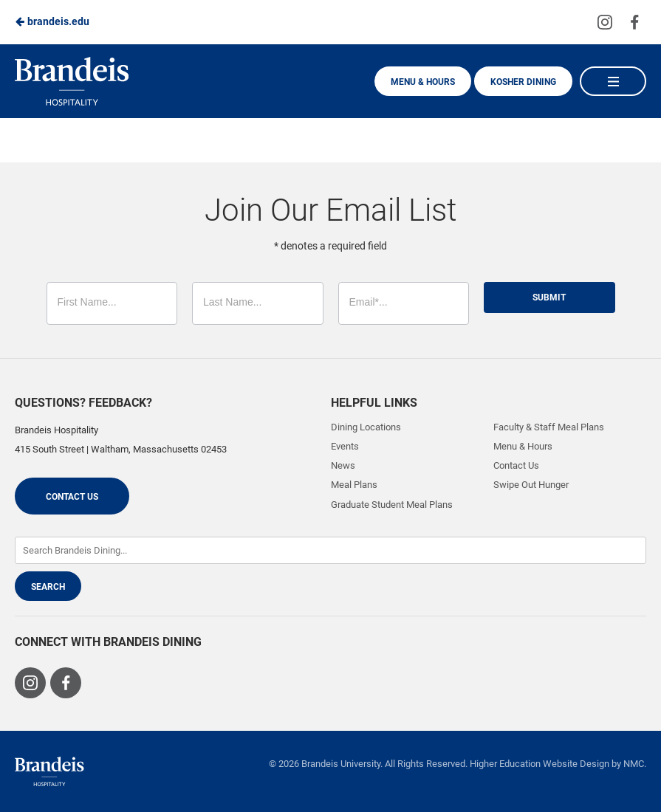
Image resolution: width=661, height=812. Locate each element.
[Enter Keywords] (330, 550)
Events (345, 446)
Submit (549, 297)
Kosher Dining (523, 82)
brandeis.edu (52, 21)
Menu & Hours (423, 82)
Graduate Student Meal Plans (392, 505)
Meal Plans (354, 485)
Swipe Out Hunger (531, 485)
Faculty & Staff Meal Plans (549, 427)
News (343, 465)
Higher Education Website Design (540, 764)
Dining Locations (366, 427)
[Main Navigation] (613, 81)
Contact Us (72, 497)
